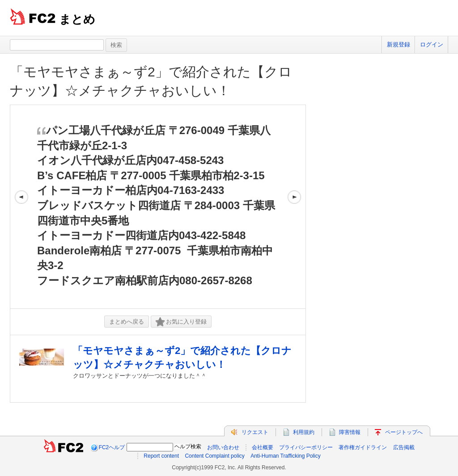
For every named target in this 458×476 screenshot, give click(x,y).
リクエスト (255, 432)
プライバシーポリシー (306, 447)
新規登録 (399, 44)
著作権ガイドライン (363, 447)
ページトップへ (404, 432)
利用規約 (304, 432)
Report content (161, 456)
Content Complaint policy (214, 456)
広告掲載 (404, 447)
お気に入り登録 (181, 322)
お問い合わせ (223, 447)
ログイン (432, 44)
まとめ (77, 19)
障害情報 (350, 432)
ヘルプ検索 (188, 447)
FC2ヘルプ (112, 447)
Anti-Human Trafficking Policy (286, 456)
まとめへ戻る (127, 322)
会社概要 (263, 447)
